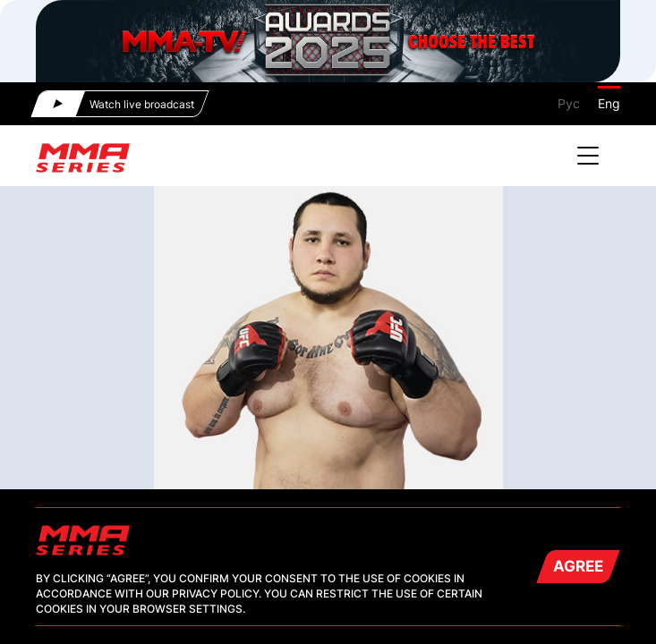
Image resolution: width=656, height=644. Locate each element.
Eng (609, 103)
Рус (569, 103)
